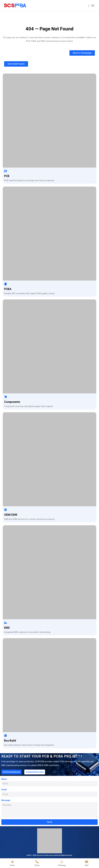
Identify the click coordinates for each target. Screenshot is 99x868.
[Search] (87, 6)
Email (4, 790)
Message (6, 800)
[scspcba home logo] (40, 6)
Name (4, 779)
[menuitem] (87, 6)
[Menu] (93, 6)
